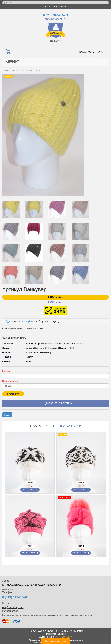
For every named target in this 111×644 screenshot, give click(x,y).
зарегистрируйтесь (26, 321)
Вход (48, 7)
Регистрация (60, 7)
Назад (7, 415)
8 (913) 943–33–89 (55, 15)
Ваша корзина (92, 52)
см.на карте (8, 589)
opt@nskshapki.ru (56, 19)
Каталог (19, 70)
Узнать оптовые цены (55, 641)
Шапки (28, 70)
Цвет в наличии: (11, 381)
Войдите (8, 321)
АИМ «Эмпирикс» (64, 637)
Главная (8, 70)
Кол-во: (6, 371)
